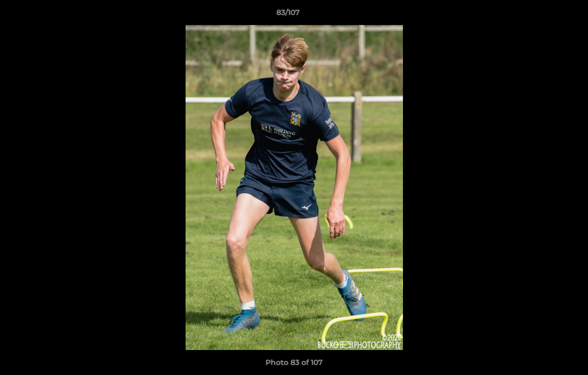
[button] (544, 15)
